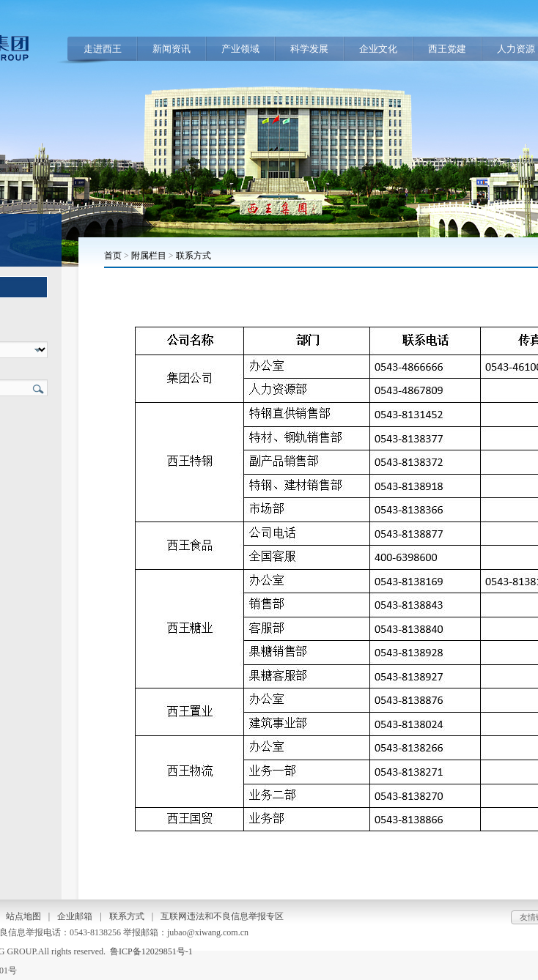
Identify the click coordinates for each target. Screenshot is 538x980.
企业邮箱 (75, 916)
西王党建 (447, 49)
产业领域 (240, 49)
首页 (113, 256)
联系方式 (194, 256)
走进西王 (103, 49)
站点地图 (23, 916)
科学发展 (309, 49)
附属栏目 (149, 256)
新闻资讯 (172, 49)
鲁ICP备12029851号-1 (151, 951)
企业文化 (378, 49)
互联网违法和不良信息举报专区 (222, 916)
